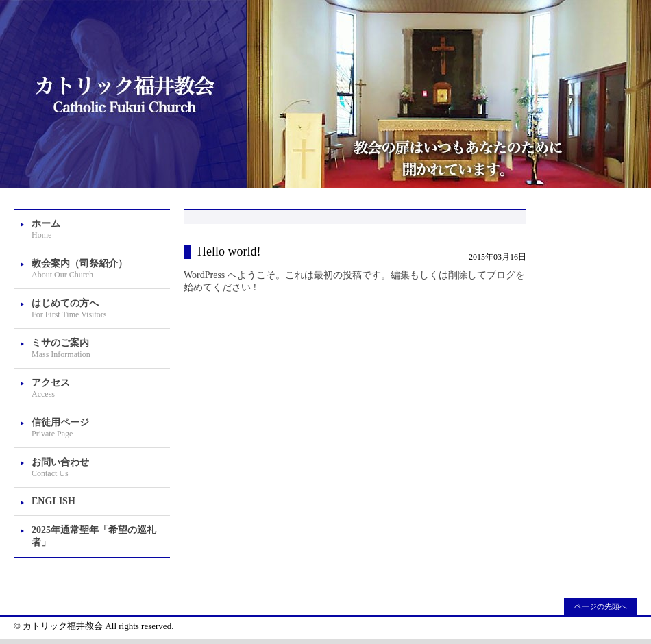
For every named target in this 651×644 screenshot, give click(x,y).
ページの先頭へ (601, 606)
